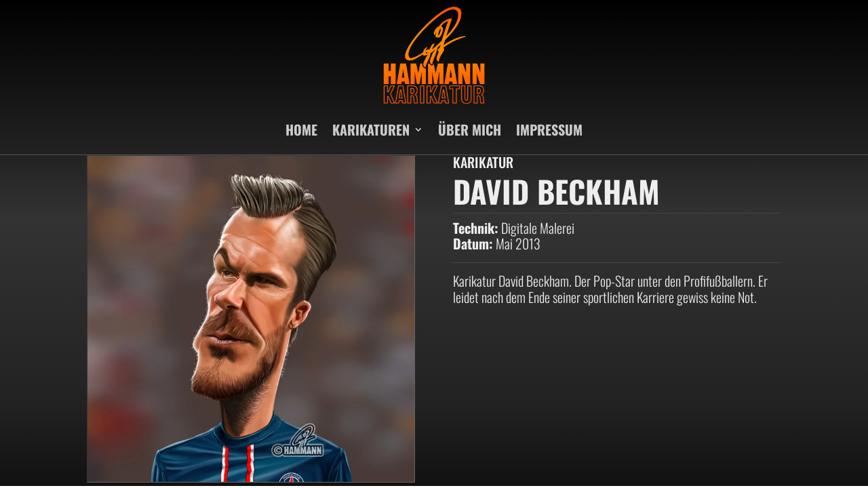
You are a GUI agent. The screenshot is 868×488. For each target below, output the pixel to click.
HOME (301, 129)
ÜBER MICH (470, 129)
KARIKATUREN (371, 129)
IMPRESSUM (549, 129)
